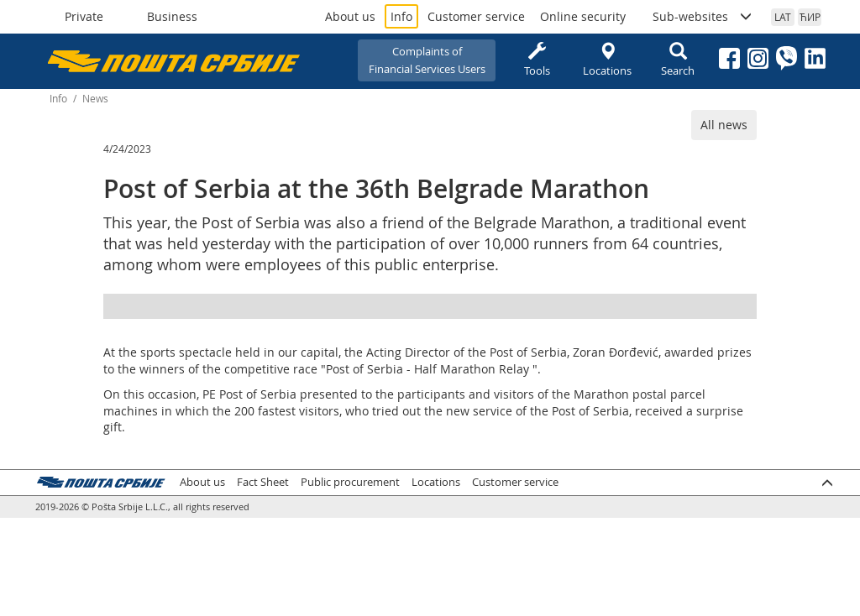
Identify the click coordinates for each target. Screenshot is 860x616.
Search (678, 60)
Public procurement (350, 482)
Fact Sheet (263, 482)
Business (172, 16)
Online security (583, 16)
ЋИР (810, 17)
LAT (783, 17)
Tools (537, 60)
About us (350, 16)
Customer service (476, 16)
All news (724, 125)
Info (401, 16)
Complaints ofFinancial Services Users (427, 60)
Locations (607, 60)
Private (84, 16)
